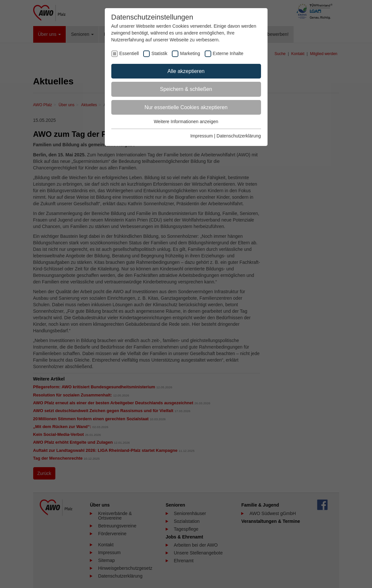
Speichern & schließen (186, 89)
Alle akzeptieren (186, 71)
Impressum (202, 136)
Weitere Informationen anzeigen (186, 122)
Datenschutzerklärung (239, 136)
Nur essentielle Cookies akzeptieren (186, 107)
